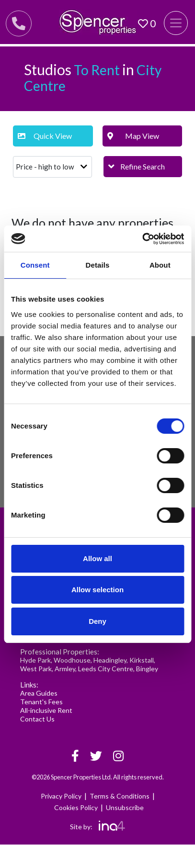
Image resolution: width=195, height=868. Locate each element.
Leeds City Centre (106, 669)
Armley (65, 669)
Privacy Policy (61, 796)
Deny (97, 621)
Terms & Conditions (120, 796)
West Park (36, 669)
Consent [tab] (35, 265)
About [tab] (160, 265)
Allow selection (97, 590)
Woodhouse (72, 660)
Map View (133, 136)
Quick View (45, 136)
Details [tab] (98, 265)
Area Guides (39, 693)
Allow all (97, 558)
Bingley (147, 669)
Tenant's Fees (41, 702)
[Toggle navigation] (176, 23)
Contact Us (37, 719)
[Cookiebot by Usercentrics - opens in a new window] (142, 239)
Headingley (110, 660)
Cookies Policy (76, 807)
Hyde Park (35, 660)
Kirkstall (142, 660)
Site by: (97, 827)
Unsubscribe (125, 807)
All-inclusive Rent (46, 710)
